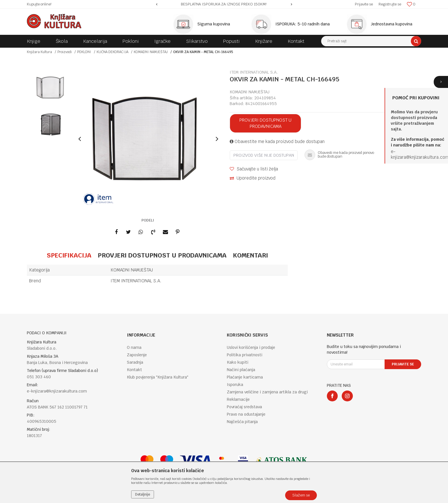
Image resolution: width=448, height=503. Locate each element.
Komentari (250, 255)
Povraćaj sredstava (244, 407)
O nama (134, 347)
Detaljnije (143, 494)
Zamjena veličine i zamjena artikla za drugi (267, 392)
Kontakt (134, 370)
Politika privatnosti (245, 355)
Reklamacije (238, 399)
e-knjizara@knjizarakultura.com (57, 391)
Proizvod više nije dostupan (264, 155)
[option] (224, 4)
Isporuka (235, 385)
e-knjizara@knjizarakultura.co (418, 154)
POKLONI (84, 52)
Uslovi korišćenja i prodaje (251, 347)
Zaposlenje (137, 355)
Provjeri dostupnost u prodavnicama (265, 123)
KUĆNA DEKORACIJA (112, 52)
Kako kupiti (238, 362)
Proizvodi (65, 52)
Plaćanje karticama (245, 377)
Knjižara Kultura (39, 52)
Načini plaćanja (241, 370)
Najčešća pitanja (242, 422)
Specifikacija (69, 255)
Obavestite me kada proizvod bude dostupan (277, 141)
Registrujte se (390, 4)
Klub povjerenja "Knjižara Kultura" (158, 377)
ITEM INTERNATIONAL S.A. (136, 281)
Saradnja (135, 362)
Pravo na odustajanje (246, 414)
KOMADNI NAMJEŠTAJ (151, 52)
